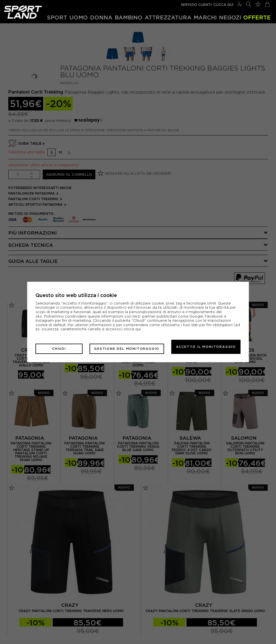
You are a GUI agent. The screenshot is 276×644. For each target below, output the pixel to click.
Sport (57, 17)
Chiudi (49, 347)
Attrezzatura (168, 17)
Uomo (79, 17)
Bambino (129, 17)
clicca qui (132, 331)
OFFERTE (257, 17)
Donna (101, 17)
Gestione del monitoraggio (117, 347)
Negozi (230, 17)
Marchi (205, 17)
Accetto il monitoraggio (206, 347)
